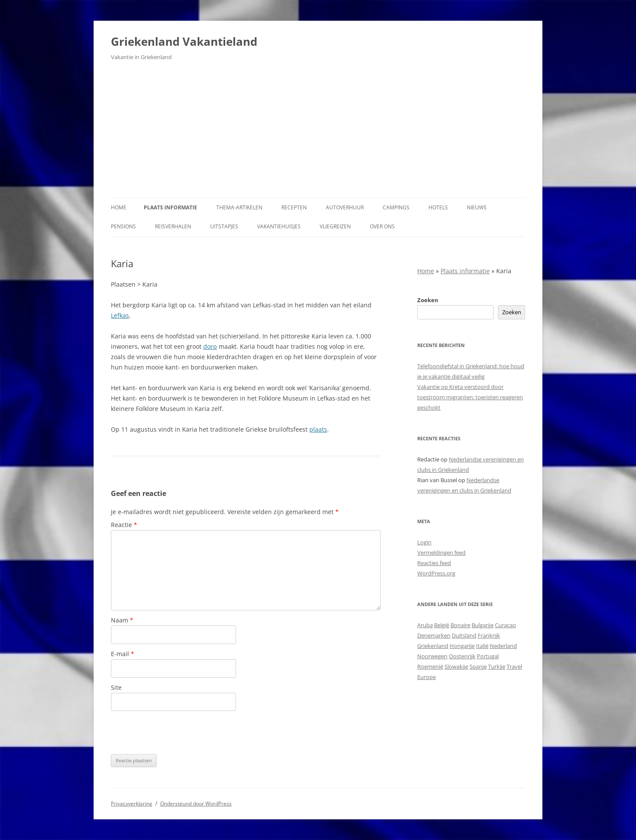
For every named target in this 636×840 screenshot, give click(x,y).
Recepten (294, 207)
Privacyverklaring (132, 804)
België (442, 625)
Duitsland (464, 635)
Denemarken (434, 635)
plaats (318, 429)
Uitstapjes (224, 226)
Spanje (478, 666)
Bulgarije (483, 625)
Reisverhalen (173, 226)
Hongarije (462, 646)
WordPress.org (436, 573)
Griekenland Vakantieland (184, 41)
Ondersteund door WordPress (196, 804)
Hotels (438, 207)
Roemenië (430, 666)
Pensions (123, 226)
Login (424, 542)
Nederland (503, 646)
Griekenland (433, 646)
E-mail (123, 654)
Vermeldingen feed (441, 553)
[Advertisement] (318, 133)
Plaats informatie (170, 207)
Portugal (488, 656)
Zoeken (428, 300)
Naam (122, 620)
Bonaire (460, 625)
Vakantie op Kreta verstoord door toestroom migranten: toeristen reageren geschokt (470, 397)
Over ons (382, 226)
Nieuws (477, 207)
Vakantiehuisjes (279, 226)
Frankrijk (489, 635)
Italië (482, 646)
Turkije (497, 666)
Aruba (425, 625)
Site (116, 687)
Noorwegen (432, 656)
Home (119, 207)
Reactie (124, 525)
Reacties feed (434, 563)
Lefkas (120, 315)
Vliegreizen (335, 226)
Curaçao (505, 625)
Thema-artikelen (239, 207)
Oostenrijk (462, 656)
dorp (210, 346)
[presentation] (176, 733)
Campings (396, 207)
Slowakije (456, 666)
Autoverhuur (345, 207)
